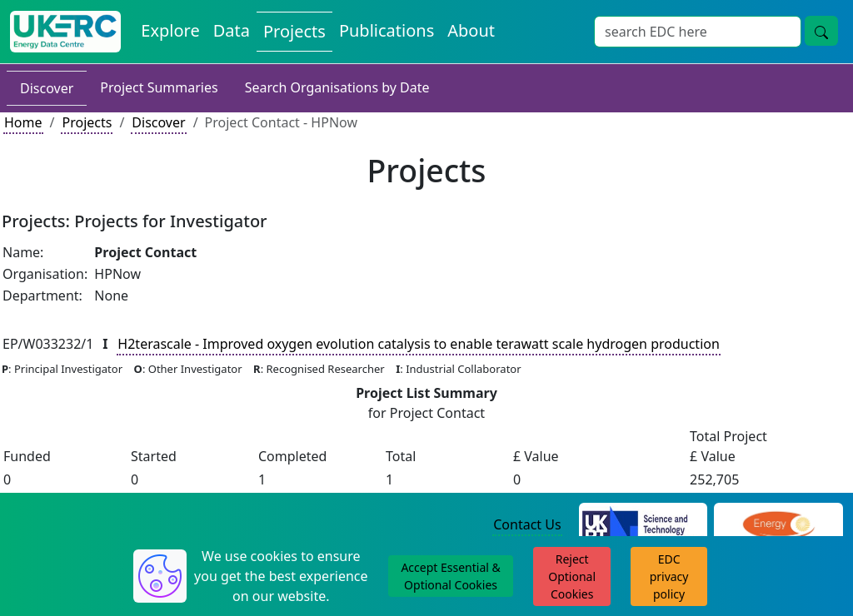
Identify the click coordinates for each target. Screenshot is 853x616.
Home (23, 122)
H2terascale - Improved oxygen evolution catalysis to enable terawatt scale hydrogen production (418, 344)
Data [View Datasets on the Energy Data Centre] (232, 30)
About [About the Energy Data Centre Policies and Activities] (471, 30)
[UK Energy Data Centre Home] (65, 32)
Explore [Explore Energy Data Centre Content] (170, 30)
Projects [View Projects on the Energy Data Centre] (294, 31)
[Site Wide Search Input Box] (698, 32)
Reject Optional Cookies (572, 576)
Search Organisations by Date (337, 87)
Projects (87, 122)
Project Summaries (159, 87)
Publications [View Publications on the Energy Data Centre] (387, 30)
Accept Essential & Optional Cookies (450, 576)
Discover (47, 88)
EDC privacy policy (669, 576)
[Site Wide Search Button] (821, 31)
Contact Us (527, 524)
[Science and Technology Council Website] (643, 525)
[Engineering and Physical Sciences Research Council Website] (778, 525)
